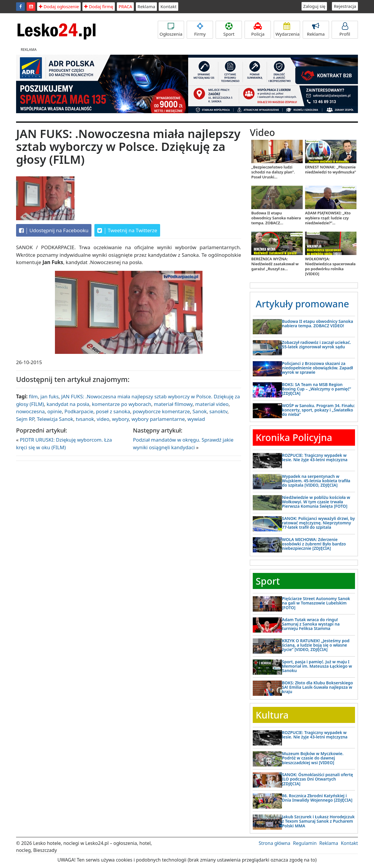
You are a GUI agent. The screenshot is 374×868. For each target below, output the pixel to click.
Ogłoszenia (171, 30)
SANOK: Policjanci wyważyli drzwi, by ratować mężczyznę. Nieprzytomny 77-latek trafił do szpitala (318, 523)
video (103, 419)
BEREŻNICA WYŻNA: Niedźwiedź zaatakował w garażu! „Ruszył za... (275, 264)
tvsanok (85, 419)
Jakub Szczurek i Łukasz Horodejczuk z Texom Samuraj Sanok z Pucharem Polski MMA (318, 821)
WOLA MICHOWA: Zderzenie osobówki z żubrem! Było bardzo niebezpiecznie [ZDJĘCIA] (314, 544)
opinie (55, 411)
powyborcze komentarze (161, 411)
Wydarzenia (288, 30)
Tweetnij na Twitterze (127, 230)
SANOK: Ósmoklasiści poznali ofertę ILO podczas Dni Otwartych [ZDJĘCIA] (317, 779)
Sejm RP (25, 419)
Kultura (272, 715)
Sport (229, 30)
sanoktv (219, 411)
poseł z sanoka (113, 411)
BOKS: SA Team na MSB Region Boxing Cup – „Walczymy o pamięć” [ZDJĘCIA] (316, 389)
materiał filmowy (173, 404)
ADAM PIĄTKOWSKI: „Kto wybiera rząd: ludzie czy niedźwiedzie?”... (328, 218)
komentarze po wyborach (122, 404)
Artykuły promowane (302, 304)
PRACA (125, 6)
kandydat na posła (68, 404)
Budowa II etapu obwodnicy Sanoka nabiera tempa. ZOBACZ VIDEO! (317, 323)
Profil (345, 30)
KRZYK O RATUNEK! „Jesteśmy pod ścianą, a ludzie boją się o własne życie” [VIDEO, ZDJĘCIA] (316, 645)
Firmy (200, 30)
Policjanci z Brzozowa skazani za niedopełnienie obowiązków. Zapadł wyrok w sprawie (317, 368)
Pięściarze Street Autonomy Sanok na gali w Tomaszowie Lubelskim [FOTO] (316, 603)
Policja (258, 30)
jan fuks (49, 396)
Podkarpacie (79, 411)
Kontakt (168, 6)
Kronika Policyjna (294, 437)
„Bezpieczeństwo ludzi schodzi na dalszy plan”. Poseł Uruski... (273, 172)
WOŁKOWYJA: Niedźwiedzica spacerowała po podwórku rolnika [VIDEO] (330, 266)
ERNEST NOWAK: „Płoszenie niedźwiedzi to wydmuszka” (330, 169)
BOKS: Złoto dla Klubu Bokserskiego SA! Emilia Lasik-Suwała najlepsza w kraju (317, 687)
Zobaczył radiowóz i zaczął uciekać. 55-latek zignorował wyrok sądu (316, 345)
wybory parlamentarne (158, 419)
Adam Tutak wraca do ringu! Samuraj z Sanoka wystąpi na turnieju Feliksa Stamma (311, 624)
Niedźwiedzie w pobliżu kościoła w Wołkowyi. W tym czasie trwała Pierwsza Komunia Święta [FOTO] (316, 502)
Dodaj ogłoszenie (59, 6)
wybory (120, 419)
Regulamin (305, 843)
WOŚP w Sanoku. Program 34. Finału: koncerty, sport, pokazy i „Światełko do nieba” (318, 410)
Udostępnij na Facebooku (54, 230)
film (33, 396)
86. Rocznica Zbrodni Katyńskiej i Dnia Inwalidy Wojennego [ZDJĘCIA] (317, 798)
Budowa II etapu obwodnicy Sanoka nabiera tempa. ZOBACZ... (276, 218)
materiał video (212, 404)
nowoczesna (30, 411)
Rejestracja (345, 6)
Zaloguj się (314, 6)
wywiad (196, 419)
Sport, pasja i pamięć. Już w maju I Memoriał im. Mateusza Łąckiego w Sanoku (317, 666)
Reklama (147, 6)
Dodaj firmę (99, 6)
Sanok (200, 411)
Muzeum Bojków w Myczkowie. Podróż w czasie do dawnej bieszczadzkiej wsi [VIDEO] (313, 758)
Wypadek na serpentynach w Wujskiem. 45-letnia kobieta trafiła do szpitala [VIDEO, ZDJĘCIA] (316, 481)
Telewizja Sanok (55, 419)
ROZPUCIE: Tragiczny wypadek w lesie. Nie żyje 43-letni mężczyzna (315, 457)
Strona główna (274, 843)
